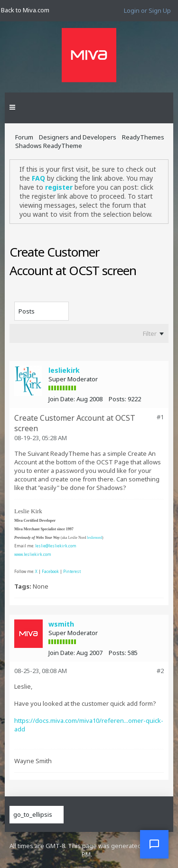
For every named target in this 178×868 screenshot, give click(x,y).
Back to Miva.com (25, 10)
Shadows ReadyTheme (49, 146)
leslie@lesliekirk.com (56, 546)
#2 (160, 671)
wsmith (61, 624)
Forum (24, 137)
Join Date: (62, 399)
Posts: (117, 399)
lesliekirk (64, 370)
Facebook (50, 571)
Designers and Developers (78, 137)
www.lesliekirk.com (33, 554)
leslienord (94, 538)
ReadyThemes (143, 137)
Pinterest (72, 571)
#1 (160, 417)
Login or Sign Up (147, 10)
